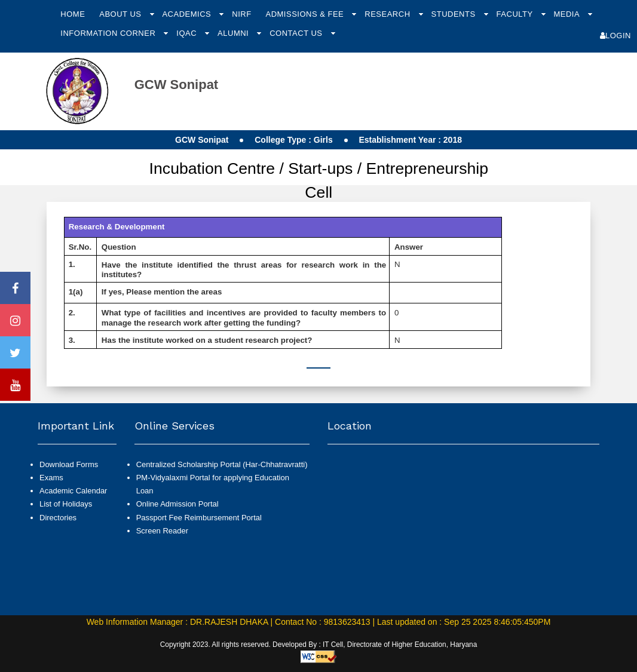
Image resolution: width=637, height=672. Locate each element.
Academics (188, 14)
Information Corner (109, 33)
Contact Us (297, 33)
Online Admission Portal (177, 504)
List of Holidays (66, 504)
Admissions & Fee (306, 14)
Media (567, 14)
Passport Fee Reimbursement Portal (199, 518)
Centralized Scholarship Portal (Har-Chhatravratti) (222, 464)
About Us (121, 14)
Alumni (234, 33)
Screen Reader (162, 531)
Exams (51, 478)
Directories (58, 518)
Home (73, 14)
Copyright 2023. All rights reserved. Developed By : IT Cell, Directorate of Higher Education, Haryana (319, 645)
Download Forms (69, 464)
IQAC (188, 33)
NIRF (241, 14)
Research (388, 14)
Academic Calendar (73, 491)
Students (455, 14)
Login (615, 36)
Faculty (516, 14)
